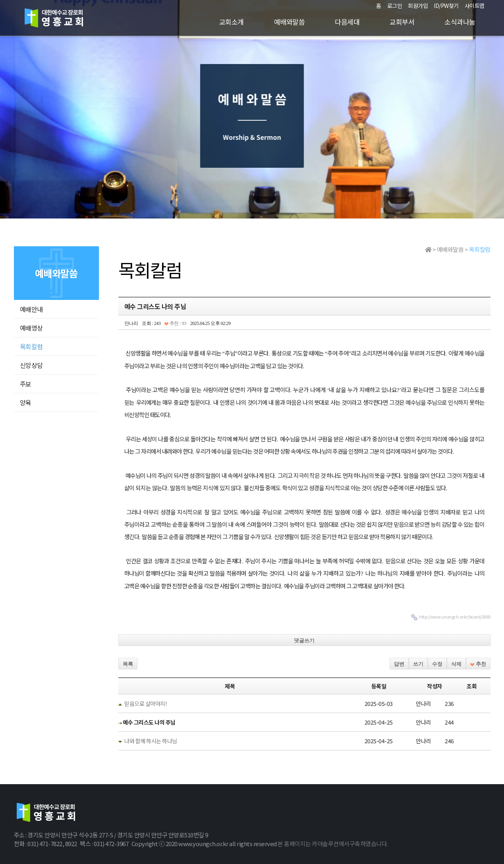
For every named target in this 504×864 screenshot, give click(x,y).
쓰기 (418, 664)
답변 (399, 664)
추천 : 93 (175, 323)
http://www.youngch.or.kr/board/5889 (455, 617)
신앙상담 (31, 365)
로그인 (395, 6)
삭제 (456, 664)
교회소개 (232, 22)
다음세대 (347, 22)
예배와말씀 (290, 22)
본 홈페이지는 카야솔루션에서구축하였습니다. (333, 844)
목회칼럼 (31, 346)
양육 (26, 402)
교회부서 (402, 22)
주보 (26, 384)
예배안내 (31, 309)
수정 (437, 664)
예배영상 (31, 328)
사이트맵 (475, 6)
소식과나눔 (460, 22)
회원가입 (418, 6)
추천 (478, 664)
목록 (128, 664)
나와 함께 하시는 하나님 (151, 741)
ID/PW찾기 (446, 6)
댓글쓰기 (304, 641)
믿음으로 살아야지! (145, 704)
